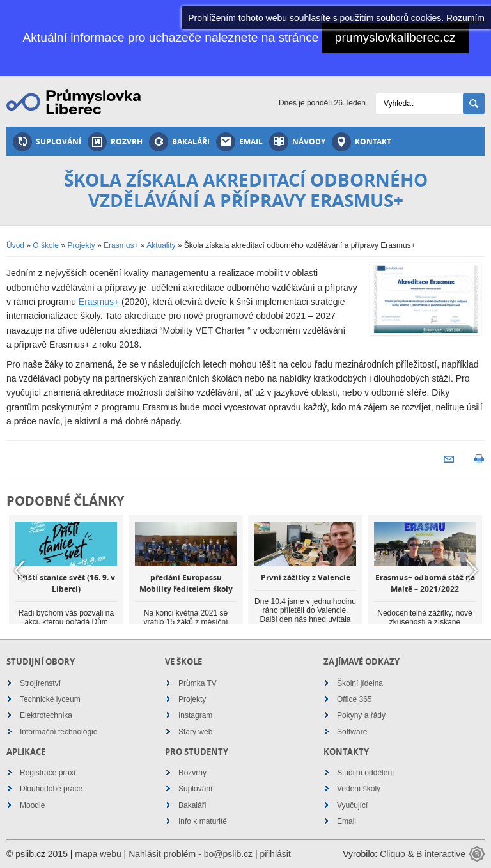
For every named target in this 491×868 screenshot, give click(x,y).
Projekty (81, 245)
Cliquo (393, 854)
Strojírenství (40, 683)
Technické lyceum (50, 699)
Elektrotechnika (46, 715)
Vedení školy (359, 789)
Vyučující (352, 805)
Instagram (195, 715)
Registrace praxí (48, 773)
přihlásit (276, 854)
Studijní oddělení (365, 773)
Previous (19, 570)
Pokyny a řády (361, 715)
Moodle (32, 805)
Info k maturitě (203, 821)
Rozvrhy (192, 773)
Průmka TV (198, 683)
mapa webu (98, 854)
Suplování (47, 142)
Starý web (195, 732)
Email (239, 142)
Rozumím (465, 18)
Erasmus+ (121, 245)
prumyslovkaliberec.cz (395, 37)
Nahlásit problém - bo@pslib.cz (191, 854)
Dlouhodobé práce (51, 789)
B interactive (441, 854)
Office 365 (354, 699)
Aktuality (161, 245)
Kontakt (362, 142)
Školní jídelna (360, 683)
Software (352, 732)
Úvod (15, 245)
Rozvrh (115, 142)
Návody (297, 142)
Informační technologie (58, 732)
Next (472, 570)
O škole (46, 245)
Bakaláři (179, 142)
